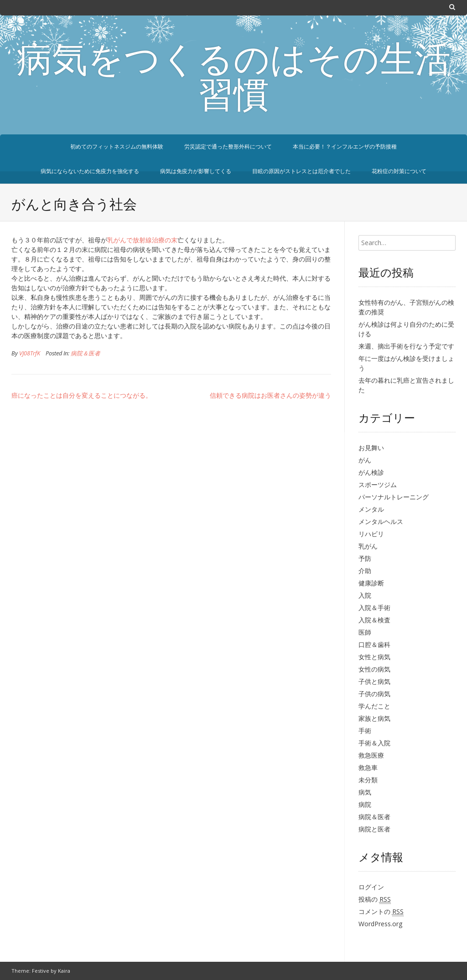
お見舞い (371, 448)
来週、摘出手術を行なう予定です (406, 346)
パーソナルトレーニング (394, 497)
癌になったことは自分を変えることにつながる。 (82, 395)
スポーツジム (378, 485)
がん (365, 460)
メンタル (371, 509)
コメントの (381, 912)
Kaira (64, 971)
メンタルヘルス (381, 521)
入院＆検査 (374, 620)
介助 (365, 571)
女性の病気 (374, 669)
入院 (365, 595)
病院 (365, 804)
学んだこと (374, 706)
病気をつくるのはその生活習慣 (233, 81)
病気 (365, 792)
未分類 (368, 780)
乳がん (368, 546)
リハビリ (371, 534)
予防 (365, 558)
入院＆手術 (374, 608)
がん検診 (371, 472)
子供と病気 (374, 681)
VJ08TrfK (30, 353)
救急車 (368, 767)
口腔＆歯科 (374, 644)
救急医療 (371, 755)
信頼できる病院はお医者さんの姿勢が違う (270, 395)
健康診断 (371, 583)
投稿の (375, 899)
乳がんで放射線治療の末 (142, 240)
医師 (365, 632)
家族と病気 (374, 718)
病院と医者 (374, 829)
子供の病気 (374, 694)
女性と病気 (374, 657)
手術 (365, 731)
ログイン (371, 887)
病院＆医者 (86, 353)
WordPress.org (380, 924)
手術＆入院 (374, 743)
